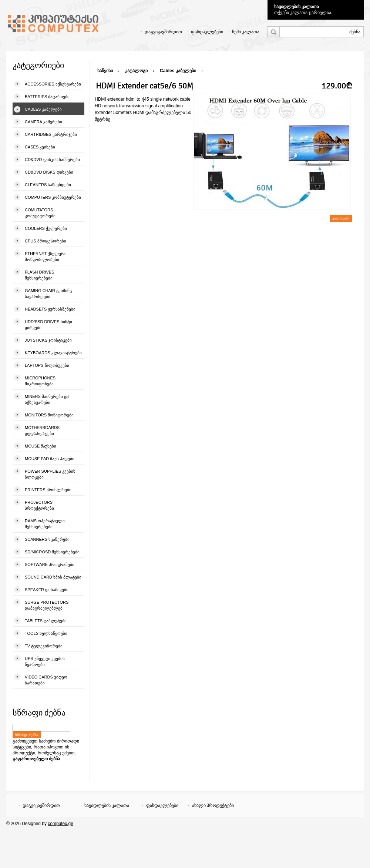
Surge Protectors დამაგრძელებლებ (47, 605)
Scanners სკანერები (47, 539)
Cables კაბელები (43, 109)
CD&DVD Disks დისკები (49, 172)
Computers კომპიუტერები (53, 197)
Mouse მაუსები (41, 446)
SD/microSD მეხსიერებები (52, 552)
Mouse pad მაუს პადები (50, 459)
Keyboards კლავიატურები (53, 353)
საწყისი (105, 71)
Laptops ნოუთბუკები (47, 365)
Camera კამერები (43, 122)
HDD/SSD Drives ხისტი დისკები (48, 325)
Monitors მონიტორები (49, 415)
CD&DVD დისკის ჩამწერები (52, 160)
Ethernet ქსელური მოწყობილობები (46, 257)
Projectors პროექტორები (39, 505)
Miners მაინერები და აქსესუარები (47, 399)
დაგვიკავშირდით (163, 32)
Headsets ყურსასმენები (50, 309)
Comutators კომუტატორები (40, 213)
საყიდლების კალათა (297, 7)
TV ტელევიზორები (44, 646)
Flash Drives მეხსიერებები (39, 275)
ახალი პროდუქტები (213, 805)
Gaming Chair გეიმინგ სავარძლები (48, 294)
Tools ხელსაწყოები (46, 633)
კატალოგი (136, 71)
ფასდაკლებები (207, 32)
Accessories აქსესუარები (53, 84)
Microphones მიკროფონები (40, 381)
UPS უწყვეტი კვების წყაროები (45, 661)
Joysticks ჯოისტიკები (48, 340)
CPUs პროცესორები (46, 241)
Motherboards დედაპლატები (42, 430)
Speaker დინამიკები (47, 590)
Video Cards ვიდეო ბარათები (46, 680)
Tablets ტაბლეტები (46, 621)
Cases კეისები (40, 147)
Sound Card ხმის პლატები (53, 577)
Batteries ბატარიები (47, 97)
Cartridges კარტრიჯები (51, 134)
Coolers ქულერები (46, 228)
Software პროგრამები (50, 564)
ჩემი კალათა (246, 32)
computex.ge (60, 824)
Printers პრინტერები (48, 490)
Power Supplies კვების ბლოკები (50, 474)
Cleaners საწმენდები (48, 185)
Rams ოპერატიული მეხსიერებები (45, 524)
